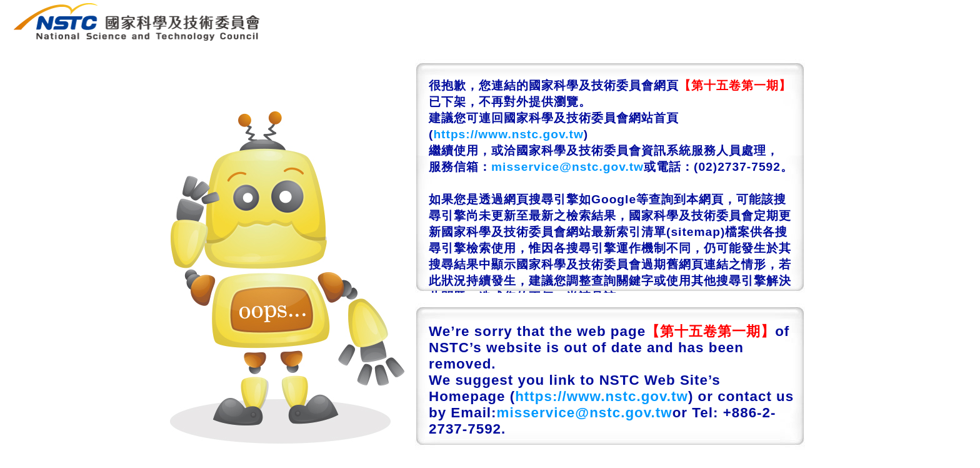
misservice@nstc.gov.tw (567, 167)
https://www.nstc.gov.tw (508, 134)
